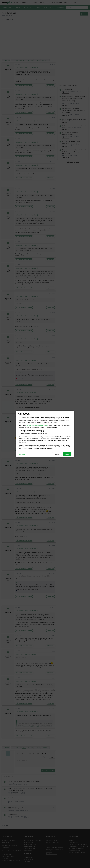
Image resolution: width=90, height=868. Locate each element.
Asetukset (57, 454)
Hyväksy (67, 454)
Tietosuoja (22, 454)
